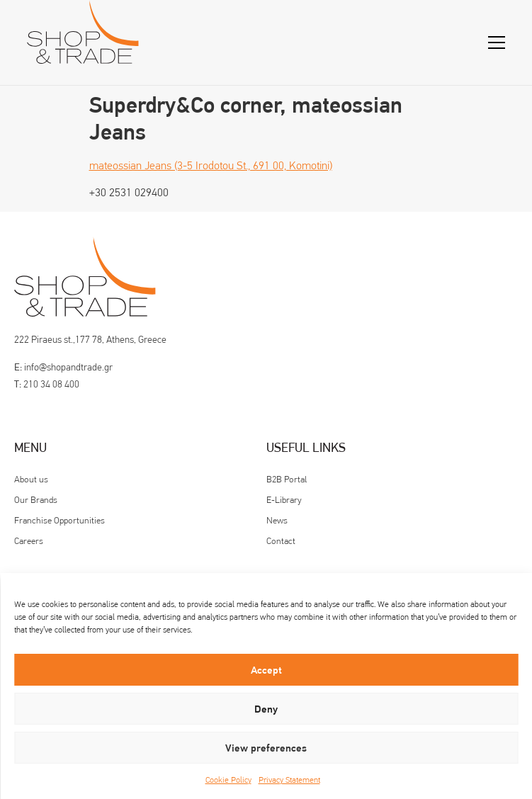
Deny (266, 709)
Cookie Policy (228, 780)
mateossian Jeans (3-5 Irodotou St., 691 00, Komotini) (211, 165)
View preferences (266, 748)
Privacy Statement (289, 780)
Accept (266, 670)
